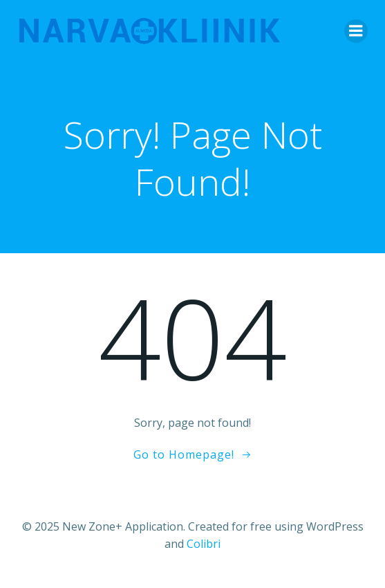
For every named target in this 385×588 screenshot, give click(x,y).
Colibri (204, 544)
